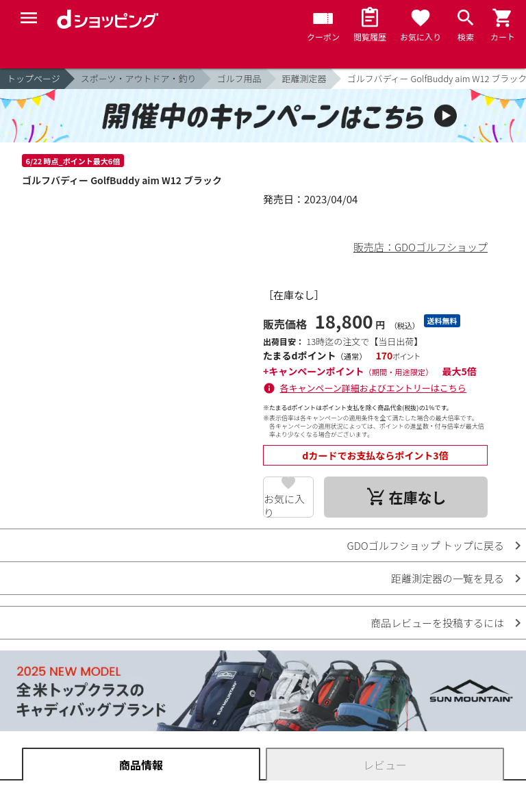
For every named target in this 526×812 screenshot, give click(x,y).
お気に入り (284, 505)
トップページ (34, 78)
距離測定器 (304, 78)
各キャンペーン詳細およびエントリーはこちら (373, 388)
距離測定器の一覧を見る (448, 578)
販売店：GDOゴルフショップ (421, 247)
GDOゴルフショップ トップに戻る (426, 545)
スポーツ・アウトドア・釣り (139, 78)
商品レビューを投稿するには (437, 623)
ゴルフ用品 (239, 78)
